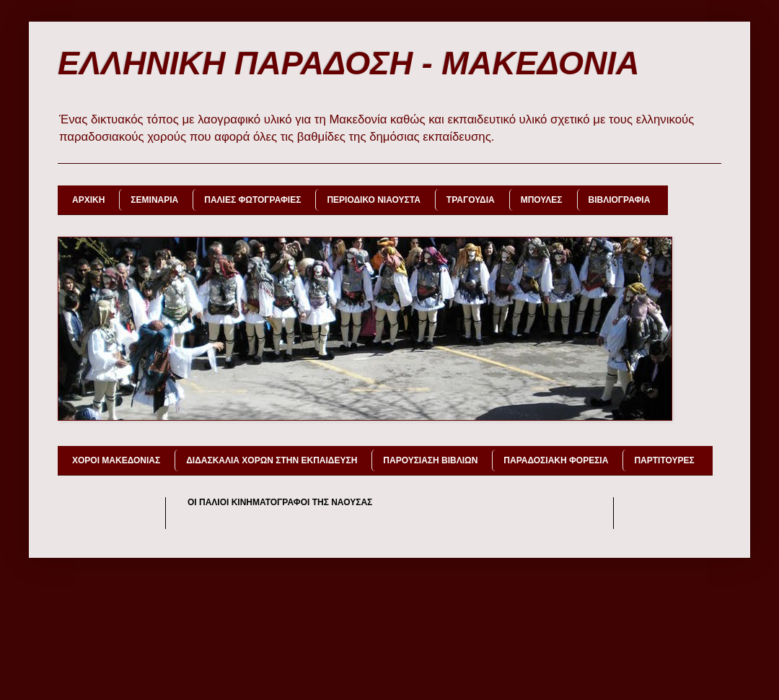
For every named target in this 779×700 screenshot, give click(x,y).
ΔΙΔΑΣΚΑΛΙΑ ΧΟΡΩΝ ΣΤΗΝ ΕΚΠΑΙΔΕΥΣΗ (272, 460)
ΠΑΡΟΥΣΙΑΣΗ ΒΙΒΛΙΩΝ (430, 460)
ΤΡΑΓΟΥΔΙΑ (471, 200)
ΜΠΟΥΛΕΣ (542, 200)
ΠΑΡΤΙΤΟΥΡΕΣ (664, 460)
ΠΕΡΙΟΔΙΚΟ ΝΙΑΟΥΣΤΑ (373, 200)
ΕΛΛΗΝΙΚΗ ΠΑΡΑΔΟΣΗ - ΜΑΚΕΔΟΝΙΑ (349, 63)
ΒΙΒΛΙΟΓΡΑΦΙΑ (620, 200)
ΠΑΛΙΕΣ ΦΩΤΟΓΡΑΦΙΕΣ (252, 200)
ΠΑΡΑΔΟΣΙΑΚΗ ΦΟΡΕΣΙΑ (556, 460)
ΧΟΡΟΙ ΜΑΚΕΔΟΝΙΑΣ (116, 460)
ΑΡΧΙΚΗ (88, 200)
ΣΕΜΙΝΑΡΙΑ (154, 200)
